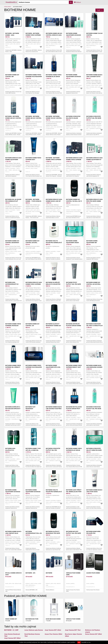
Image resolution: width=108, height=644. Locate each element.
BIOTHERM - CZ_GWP (11, 630)
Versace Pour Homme (73, 619)
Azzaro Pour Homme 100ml (53, 634)
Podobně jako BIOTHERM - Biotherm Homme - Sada (13, 51)
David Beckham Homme (53, 619)
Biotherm (49, 573)
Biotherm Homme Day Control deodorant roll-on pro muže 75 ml (13, 243)
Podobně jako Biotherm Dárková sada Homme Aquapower (12, 175)
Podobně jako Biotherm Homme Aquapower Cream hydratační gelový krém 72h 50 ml (74, 259)
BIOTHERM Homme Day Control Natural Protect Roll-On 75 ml (33, 243)
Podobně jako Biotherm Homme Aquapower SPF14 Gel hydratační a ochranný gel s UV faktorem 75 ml (54, 384)
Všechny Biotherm (50, 590)
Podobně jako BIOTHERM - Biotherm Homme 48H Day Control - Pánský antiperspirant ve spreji (13, 135)
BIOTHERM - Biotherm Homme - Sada (12, 34)
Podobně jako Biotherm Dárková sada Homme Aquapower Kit (93, 175)
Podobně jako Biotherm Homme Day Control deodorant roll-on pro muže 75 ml (13, 259)
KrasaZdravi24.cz (11, 2)
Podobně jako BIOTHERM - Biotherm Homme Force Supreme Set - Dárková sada (34, 52)
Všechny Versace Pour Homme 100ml (73, 591)
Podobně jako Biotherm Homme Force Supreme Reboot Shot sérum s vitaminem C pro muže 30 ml (74, 384)
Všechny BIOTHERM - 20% (31, 590)
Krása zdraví (8, 7)
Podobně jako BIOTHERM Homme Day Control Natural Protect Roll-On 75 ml (33, 259)
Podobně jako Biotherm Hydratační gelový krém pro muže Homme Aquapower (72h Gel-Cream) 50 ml (94, 467)
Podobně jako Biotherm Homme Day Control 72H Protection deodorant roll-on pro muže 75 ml (34, 342)
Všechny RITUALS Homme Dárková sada (13, 591)
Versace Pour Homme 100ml (73, 574)
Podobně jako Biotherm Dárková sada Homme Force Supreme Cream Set (34, 301)
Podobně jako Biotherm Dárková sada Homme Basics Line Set (53, 217)
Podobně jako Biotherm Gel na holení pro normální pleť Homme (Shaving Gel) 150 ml (12, 218)
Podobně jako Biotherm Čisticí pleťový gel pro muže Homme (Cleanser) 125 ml (73, 301)
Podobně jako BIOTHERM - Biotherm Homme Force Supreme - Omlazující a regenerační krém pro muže (54, 176)
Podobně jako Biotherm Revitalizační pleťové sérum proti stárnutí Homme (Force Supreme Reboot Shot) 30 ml (74, 425)
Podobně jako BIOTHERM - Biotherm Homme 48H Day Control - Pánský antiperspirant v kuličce (34, 135)
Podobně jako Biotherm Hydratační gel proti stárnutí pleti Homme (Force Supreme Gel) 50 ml (94, 342)
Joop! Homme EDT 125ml (53, 630)
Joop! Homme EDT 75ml (73, 630)
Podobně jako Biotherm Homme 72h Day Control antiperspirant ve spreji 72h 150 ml (94, 52)
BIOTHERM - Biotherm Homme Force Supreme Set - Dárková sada (33, 35)
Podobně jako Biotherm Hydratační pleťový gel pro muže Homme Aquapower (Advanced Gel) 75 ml (94, 425)
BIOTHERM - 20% (30, 573)
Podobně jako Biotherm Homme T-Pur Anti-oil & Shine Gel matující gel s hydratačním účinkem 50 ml (33, 467)
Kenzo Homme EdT (11, 619)
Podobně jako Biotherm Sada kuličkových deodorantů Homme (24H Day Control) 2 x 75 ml (12, 467)
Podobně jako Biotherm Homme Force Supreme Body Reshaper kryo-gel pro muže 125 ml (34, 176)
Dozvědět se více (86, 642)
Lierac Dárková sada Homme (34, 630)
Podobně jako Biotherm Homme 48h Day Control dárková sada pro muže (54, 51)
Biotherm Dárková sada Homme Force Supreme (74, 159)
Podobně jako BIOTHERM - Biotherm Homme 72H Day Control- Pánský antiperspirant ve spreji (54, 135)
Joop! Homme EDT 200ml (12, 638)
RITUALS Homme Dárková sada (13, 574)
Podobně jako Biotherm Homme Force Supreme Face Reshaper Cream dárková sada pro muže (33, 93)
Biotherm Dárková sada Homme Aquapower (13, 159)
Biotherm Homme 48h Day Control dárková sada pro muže (54, 35)
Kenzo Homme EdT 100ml (93, 634)
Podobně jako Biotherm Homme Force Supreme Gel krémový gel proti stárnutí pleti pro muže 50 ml (13, 384)
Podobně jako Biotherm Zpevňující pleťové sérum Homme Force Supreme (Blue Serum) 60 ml (74, 342)
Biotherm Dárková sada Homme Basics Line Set (54, 200)
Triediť (99, 10)
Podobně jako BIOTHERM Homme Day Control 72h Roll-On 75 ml (74, 217)
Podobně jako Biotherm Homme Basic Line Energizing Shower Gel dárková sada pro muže (94, 384)
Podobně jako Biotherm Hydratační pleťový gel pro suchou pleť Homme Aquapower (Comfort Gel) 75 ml (54, 467)
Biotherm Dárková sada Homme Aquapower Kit (94, 159)
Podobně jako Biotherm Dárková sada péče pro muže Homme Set (93, 217)
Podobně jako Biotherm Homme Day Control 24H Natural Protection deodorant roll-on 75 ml (94, 301)
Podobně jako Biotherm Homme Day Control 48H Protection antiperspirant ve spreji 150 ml (13, 93)
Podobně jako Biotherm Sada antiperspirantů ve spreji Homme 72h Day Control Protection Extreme (13, 301)
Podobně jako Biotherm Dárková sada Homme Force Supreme (73, 175)
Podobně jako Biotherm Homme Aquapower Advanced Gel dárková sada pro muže (74, 52)
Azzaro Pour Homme (93, 573)
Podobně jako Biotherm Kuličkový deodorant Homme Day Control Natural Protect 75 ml (53, 342)
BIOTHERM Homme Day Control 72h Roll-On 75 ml (74, 201)
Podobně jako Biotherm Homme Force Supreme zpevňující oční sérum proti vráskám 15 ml (12, 342)
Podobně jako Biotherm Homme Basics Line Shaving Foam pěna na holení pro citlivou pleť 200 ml (54, 425)
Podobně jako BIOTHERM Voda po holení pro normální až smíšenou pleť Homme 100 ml (53, 508)
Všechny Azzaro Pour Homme (93, 590)
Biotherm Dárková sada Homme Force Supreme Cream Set (34, 284)
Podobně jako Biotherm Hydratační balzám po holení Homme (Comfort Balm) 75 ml (74, 135)
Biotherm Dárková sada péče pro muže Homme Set (94, 201)
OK (79, 642)
